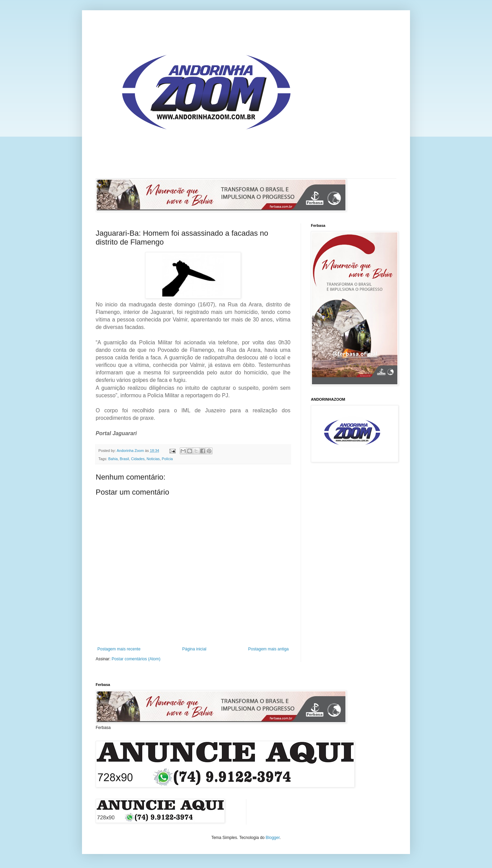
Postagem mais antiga (268, 649)
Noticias (153, 459)
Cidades (138, 459)
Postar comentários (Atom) (136, 659)
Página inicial (194, 649)
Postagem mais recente (119, 649)
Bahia (113, 459)
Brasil (124, 459)
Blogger (273, 838)
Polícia (167, 459)
